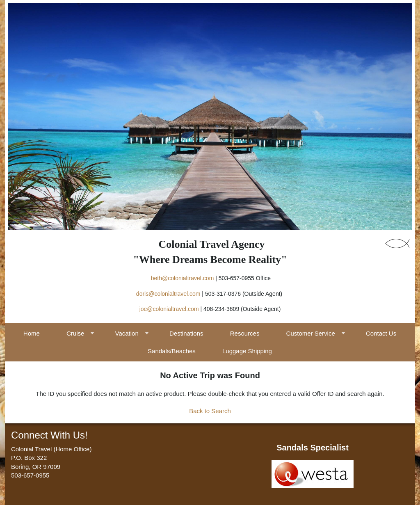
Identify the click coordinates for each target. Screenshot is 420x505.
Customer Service (311, 333)
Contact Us (381, 333)
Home (32, 333)
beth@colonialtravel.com (183, 278)
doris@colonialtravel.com (168, 294)
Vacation (127, 333)
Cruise (75, 333)
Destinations (186, 333)
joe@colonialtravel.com (169, 309)
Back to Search (210, 411)
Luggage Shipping (247, 351)
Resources (245, 333)
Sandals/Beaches (172, 351)
